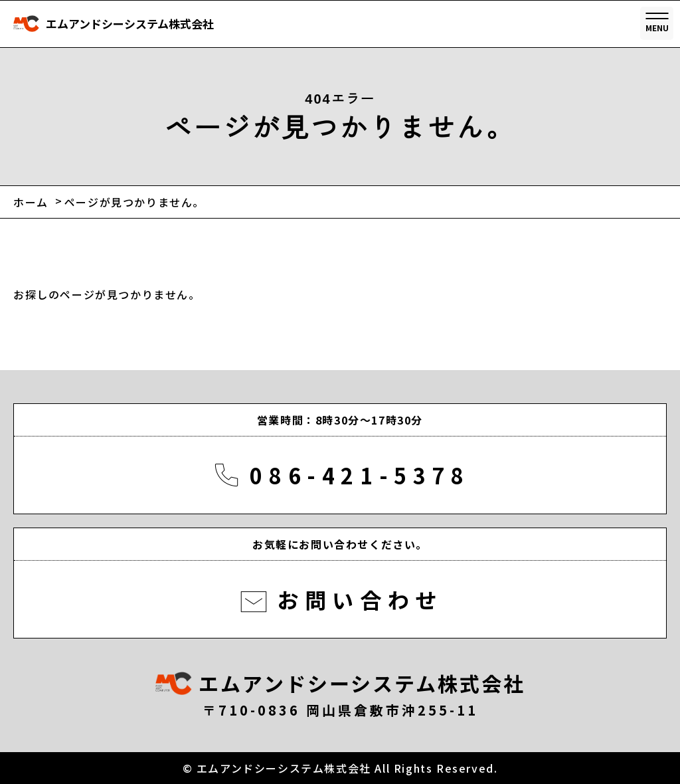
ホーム (31, 202)
